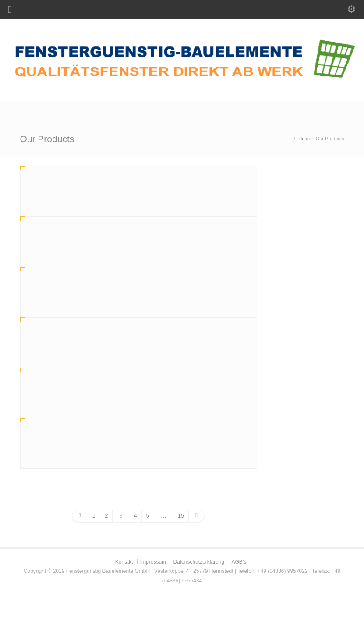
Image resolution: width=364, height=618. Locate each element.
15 (181, 516)
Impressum (153, 562)
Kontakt (124, 562)
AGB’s (239, 562)
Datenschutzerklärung (199, 562)
